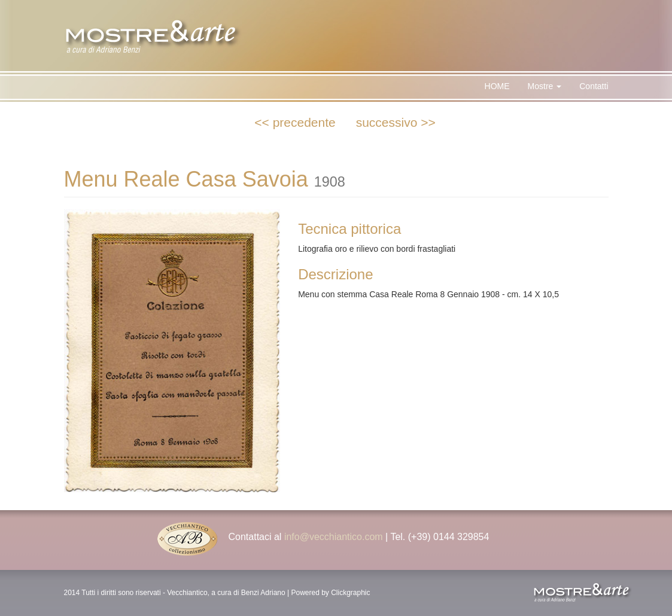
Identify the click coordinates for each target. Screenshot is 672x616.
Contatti (594, 86)
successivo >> (396, 122)
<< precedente (295, 122)
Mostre (545, 86)
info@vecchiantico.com (334, 537)
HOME (497, 86)
